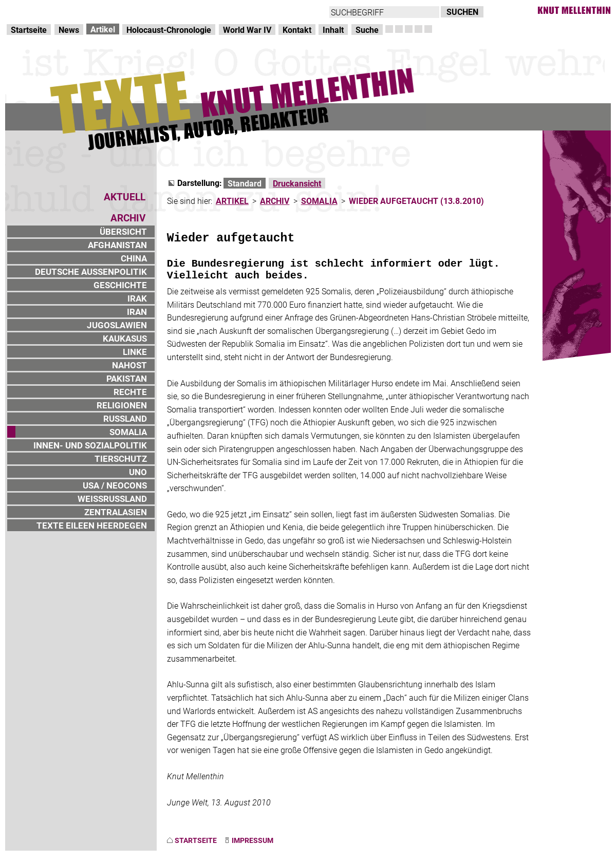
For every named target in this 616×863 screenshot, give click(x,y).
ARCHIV (275, 201)
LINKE (135, 352)
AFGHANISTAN (117, 245)
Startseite (29, 30)
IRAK (137, 298)
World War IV (247, 30)
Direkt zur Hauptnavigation (54, 11)
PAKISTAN (127, 378)
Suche (367, 30)
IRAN (137, 312)
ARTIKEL (232, 201)
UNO (138, 472)
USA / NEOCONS (115, 485)
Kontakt (297, 30)
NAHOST (129, 365)
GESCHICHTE (120, 285)
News (69, 30)
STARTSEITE (196, 840)
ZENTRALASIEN (116, 512)
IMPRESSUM (253, 840)
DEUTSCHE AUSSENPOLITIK (91, 271)
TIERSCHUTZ (121, 458)
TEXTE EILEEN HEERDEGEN (92, 525)
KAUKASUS (125, 338)
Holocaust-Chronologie (169, 30)
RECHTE (130, 392)
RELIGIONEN (122, 405)
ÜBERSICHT (123, 231)
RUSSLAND (125, 418)
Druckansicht (297, 183)
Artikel (103, 29)
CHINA (134, 258)
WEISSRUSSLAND (112, 499)
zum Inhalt (132, 11)
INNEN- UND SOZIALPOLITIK (90, 445)
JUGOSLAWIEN (117, 325)
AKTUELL (125, 196)
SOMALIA (128, 432)
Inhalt (333, 30)
